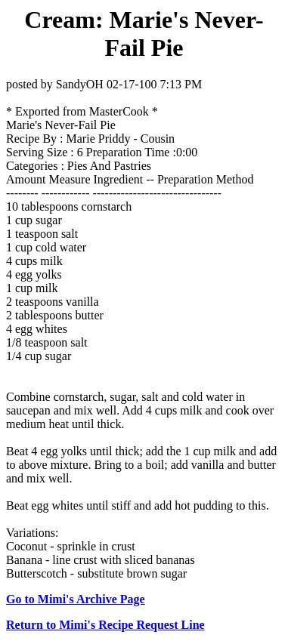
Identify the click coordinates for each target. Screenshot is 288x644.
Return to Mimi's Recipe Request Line (105, 625)
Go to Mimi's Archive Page (76, 599)
